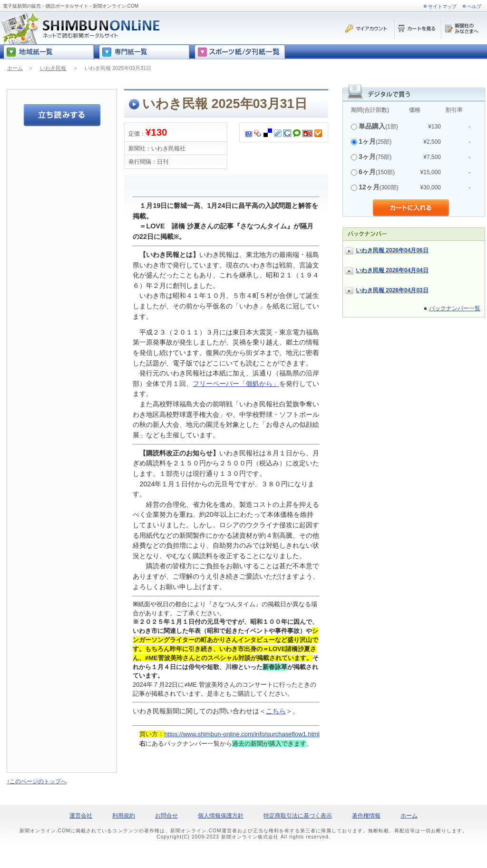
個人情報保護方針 (221, 816)
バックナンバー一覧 (455, 308)
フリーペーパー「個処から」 (236, 384)
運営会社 (81, 816)
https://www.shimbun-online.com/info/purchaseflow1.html (242, 734)
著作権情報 (366, 816)
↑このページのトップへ (37, 781)
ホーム (15, 68)
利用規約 (124, 816)
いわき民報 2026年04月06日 (392, 250)
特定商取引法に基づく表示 (298, 816)
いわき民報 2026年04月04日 (392, 270)
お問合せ (166, 816)
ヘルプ (474, 6)
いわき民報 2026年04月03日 (392, 290)
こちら (276, 711)
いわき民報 (53, 68)
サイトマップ (442, 6)
